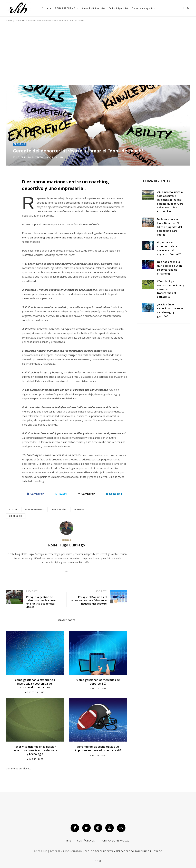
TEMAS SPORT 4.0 (65, 8)
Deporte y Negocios (143, 8)
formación (59, 509)
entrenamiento (35, 509)
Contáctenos (86, 841)
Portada (46, 8)
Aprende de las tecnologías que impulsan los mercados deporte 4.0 (98, 749)
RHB (69, 841)
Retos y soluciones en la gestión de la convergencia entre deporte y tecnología (35, 750)
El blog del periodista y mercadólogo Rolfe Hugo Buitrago (124, 851)
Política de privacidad (115, 841)
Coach (13, 509)
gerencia (79, 509)
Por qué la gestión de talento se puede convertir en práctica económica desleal (43, 602)
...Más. (86, 562)
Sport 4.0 (20, 144)
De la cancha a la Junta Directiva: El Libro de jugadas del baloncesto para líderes (169, 227)
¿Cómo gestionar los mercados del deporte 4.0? (98, 682)
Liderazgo (16, 516)
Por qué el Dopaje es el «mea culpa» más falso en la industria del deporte (89, 600)
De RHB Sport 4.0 (118, 8)
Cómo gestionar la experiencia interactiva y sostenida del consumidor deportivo (35, 684)
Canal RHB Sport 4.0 (93, 8)
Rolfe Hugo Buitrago (30, 157)
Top (98, 861)
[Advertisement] (98, 52)
